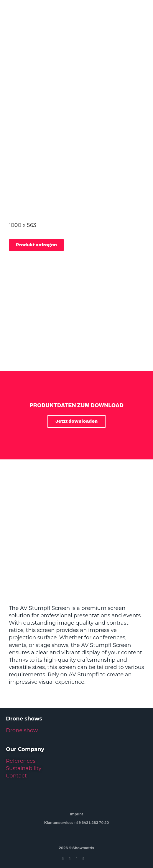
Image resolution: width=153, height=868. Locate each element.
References (21, 761)
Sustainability (24, 768)
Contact (16, 776)
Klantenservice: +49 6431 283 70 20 (77, 823)
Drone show (22, 730)
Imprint (76, 814)
